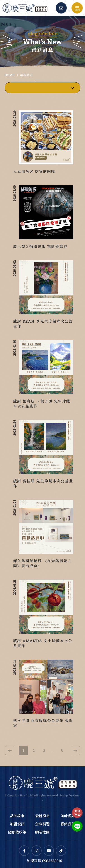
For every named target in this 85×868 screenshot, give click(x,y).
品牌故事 (17, 816)
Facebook (24, 851)
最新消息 (26, 75)
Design (64, 795)
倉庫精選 (42, 824)
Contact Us (61, 8)
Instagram (36, 851)
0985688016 (52, 861)
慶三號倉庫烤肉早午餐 (25, 8)
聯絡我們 (68, 824)
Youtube (49, 851)
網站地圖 (42, 832)
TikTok (61, 851)
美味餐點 (68, 816)
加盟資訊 (17, 824)
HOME (10, 75)
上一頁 (9, 751)
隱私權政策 (17, 832)
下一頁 (76, 751)
